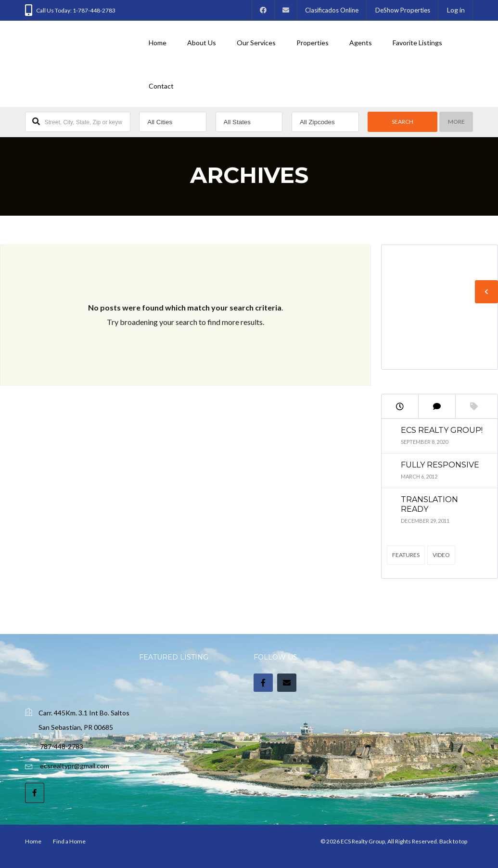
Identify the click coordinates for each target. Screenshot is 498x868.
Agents (361, 43)
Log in (456, 10)
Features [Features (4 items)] (406, 555)
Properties (313, 43)
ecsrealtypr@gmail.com (75, 766)
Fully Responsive (440, 465)
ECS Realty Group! (442, 430)
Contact (161, 86)
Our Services (256, 43)
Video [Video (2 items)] (441, 555)
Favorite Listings (417, 43)
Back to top (453, 841)
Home (158, 43)
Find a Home (69, 841)
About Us (202, 43)
